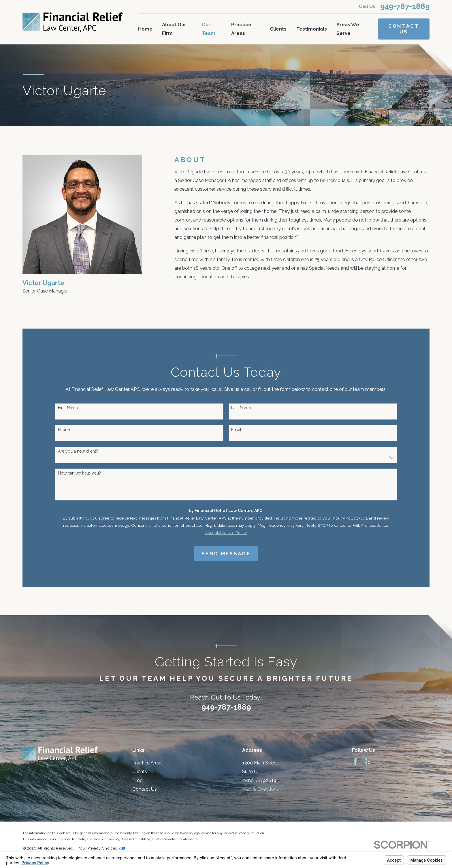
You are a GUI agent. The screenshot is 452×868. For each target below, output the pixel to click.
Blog (138, 780)
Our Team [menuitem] (209, 29)
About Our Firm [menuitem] (174, 29)
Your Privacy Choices (101, 848)
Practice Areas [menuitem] (241, 29)
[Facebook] (355, 762)
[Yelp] (367, 762)
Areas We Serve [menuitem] (348, 29)
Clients (140, 771)
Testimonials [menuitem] (312, 29)
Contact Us (404, 29)
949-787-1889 (405, 7)
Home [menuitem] (145, 29)
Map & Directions (260, 789)
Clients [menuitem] (278, 29)
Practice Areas (147, 763)
